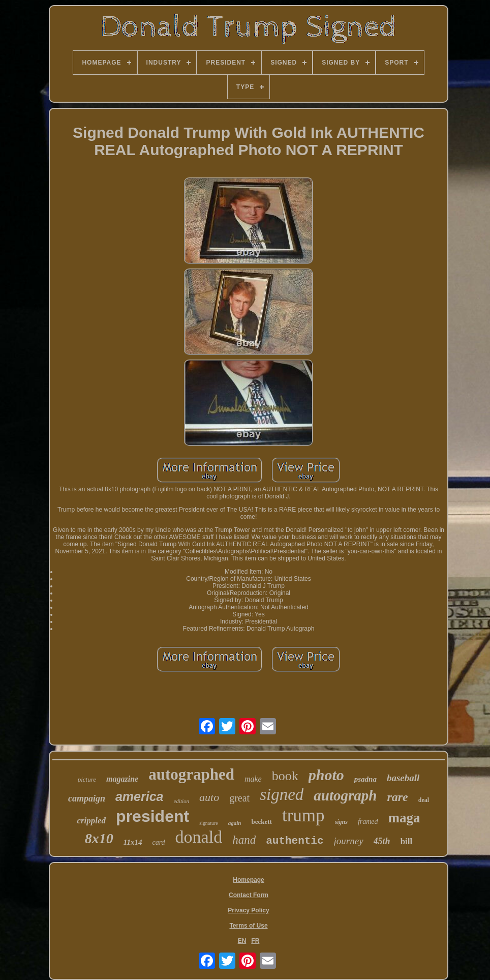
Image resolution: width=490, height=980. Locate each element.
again (235, 823)
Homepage (248, 880)
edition (181, 801)
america (140, 796)
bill (407, 841)
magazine (122, 779)
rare (397, 797)
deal (424, 800)
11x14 (133, 842)
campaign (87, 798)
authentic (295, 841)
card (158, 842)
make (253, 779)
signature (209, 823)
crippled (91, 821)
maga (404, 818)
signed (282, 794)
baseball (403, 778)
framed (368, 822)
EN (242, 941)
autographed (191, 774)
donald (199, 837)
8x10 (99, 838)
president (152, 816)
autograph (345, 795)
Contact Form (249, 895)
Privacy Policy (248, 910)
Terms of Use (248, 926)
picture (87, 779)
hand (244, 840)
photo (326, 775)
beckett (261, 822)
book (285, 776)
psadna (365, 779)
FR (255, 941)
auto (209, 797)
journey (349, 841)
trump (303, 815)
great (239, 798)
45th (382, 841)
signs (341, 822)
